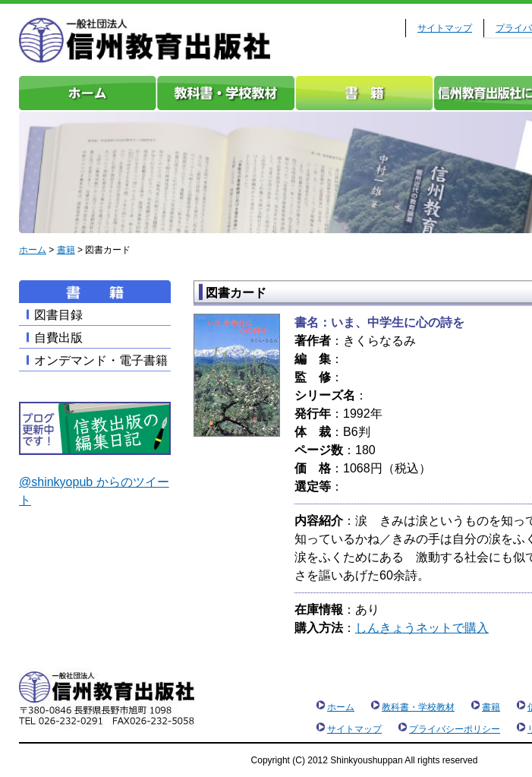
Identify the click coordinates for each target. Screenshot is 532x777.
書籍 (364, 93)
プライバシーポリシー (455, 729)
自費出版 (58, 338)
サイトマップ (445, 28)
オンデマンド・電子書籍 (101, 360)
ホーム (88, 93)
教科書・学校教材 (226, 93)
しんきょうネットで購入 (422, 628)
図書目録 (58, 315)
